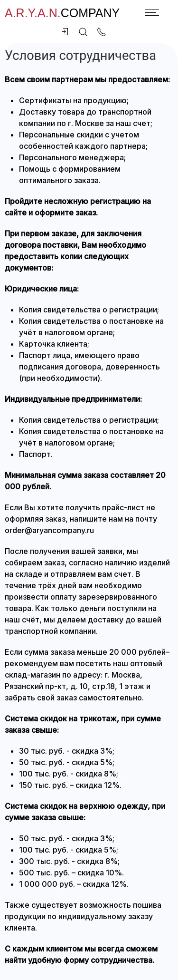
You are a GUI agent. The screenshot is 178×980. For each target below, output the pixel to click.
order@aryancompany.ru (49, 530)
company (62, 13)
